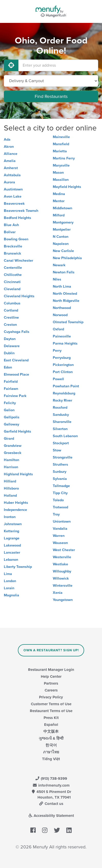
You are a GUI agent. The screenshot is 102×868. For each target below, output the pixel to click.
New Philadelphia (67, 258)
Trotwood (60, 507)
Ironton (10, 517)
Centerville (13, 268)
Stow (57, 450)
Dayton (10, 339)
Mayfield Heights (67, 187)
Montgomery (63, 222)
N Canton (61, 237)
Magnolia (11, 595)
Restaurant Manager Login (51, 670)
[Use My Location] (11, 65)
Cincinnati (12, 282)
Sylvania (60, 479)
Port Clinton (63, 372)
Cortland (11, 310)
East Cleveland (16, 360)
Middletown (62, 208)
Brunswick (12, 253)
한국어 (51, 745)
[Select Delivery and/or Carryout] (51, 81)
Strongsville (63, 457)
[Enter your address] (58, 65)
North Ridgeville (66, 301)
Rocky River (62, 400)
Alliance (11, 154)
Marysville (61, 165)
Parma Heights (65, 343)
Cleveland (12, 289)
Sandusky (61, 415)
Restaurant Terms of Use (51, 711)
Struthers (60, 465)
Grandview (13, 446)
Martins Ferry (64, 158)
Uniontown (62, 521)
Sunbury (60, 472)
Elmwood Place (16, 374)
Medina (59, 194)
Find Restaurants (51, 96)
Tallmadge (61, 486)
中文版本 (51, 731)
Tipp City (60, 493)
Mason (58, 173)
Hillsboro (11, 488)
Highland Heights (18, 474)
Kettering (11, 531)
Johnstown (13, 524)
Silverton (60, 429)
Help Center (51, 676)
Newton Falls (64, 272)
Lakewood (12, 545)
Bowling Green (16, 239)
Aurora (9, 182)
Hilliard (10, 481)
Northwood (62, 308)
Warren (59, 536)
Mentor (59, 201)
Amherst (11, 168)
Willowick (61, 578)
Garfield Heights (17, 431)
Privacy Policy (51, 697)
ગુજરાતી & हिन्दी (51, 738)
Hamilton (11, 460)
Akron (9, 147)
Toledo (58, 500)
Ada (7, 139)
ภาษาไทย (51, 752)
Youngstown (63, 600)
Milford (59, 215)
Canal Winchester (18, 261)
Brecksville (13, 246)
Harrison (11, 467)
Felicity (10, 403)
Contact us (51, 804)
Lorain (9, 588)
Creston (10, 325)
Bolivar (10, 232)
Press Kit (51, 718)
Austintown (13, 189)
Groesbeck (13, 453)
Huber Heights (16, 503)
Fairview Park (15, 396)
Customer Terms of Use (51, 704)
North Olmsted (65, 294)
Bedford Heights (17, 218)
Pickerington (63, 365)
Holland (10, 496)
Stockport (61, 443)
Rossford (60, 408)
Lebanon (11, 560)
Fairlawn (11, 389)
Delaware (12, 346)
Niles (57, 279)
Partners (51, 683)
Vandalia (60, 529)
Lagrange (12, 538)
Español (51, 725)
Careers (51, 690)
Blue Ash (11, 225)
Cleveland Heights (19, 296)
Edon (8, 367)
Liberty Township (18, 567)
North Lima (62, 286)
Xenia (58, 593)
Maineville (61, 137)
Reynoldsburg (64, 393)
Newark (59, 265)
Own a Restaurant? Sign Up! (51, 650)
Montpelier (62, 230)
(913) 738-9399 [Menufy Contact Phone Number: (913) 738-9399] (51, 778)
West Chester (64, 550)
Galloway (11, 424)
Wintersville (63, 586)
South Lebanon (65, 436)
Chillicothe (13, 275)
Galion (9, 410)
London (10, 581)
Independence (15, 510)
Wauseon (60, 543)
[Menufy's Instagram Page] (45, 830)
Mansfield (61, 144)
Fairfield (11, 382)
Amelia (10, 161)
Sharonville (62, 422)
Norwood (60, 315)
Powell (58, 379)
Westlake (60, 564)
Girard (9, 439)
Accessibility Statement (51, 816)
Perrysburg (62, 358)
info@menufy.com (51, 785)
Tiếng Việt (51, 759)
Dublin (9, 353)
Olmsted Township (68, 322)
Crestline (11, 318)
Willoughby (62, 571)
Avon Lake (13, 196)
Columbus (12, 303)
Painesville (62, 336)
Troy (56, 514)
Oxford (58, 329)
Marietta (60, 151)
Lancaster (12, 553)
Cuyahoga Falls (17, 332)
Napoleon (61, 244)
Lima (8, 574)
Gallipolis (12, 417)
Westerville (62, 557)
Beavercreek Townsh (21, 211)
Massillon (61, 180)
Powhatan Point (66, 386)
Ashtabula (12, 175)
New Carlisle (63, 251)
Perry (57, 351)
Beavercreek (14, 204)
